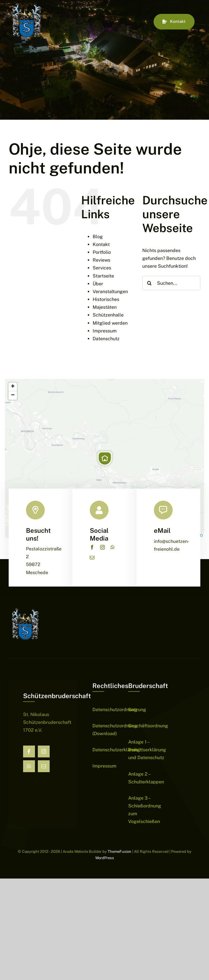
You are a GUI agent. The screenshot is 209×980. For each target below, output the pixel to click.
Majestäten (105, 307)
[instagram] (102, 547)
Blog (98, 237)
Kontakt (101, 244)
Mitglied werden (110, 323)
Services (102, 268)
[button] (105, 458)
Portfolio (102, 252)
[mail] (92, 558)
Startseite (103, 276)
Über (98, 284)
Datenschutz (106, 339)
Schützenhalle (108, 315)
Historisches (106, 299)
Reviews (101, 260)
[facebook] (92, 547)
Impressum (105, 331)
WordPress (105, 858)
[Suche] (150, 283)
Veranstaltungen (110, 292)
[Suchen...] (171, 283)
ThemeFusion (120, 852)
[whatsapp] (113, 547)
